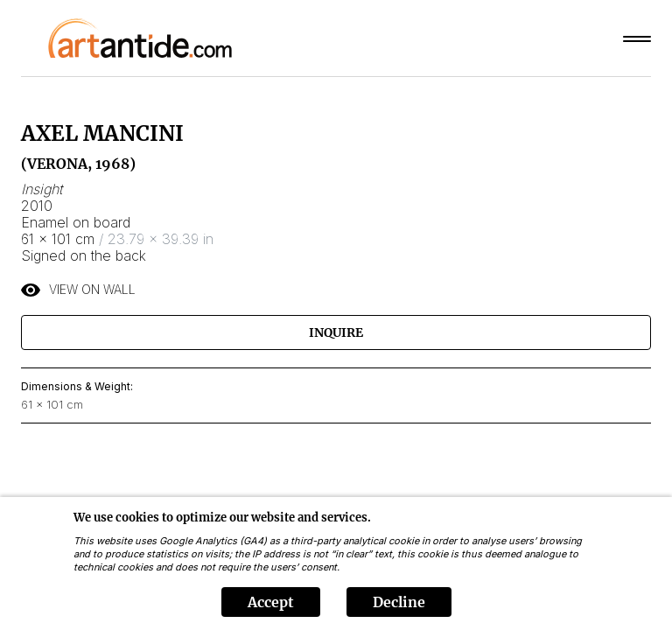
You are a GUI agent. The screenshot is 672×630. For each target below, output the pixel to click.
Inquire (336, 332)
